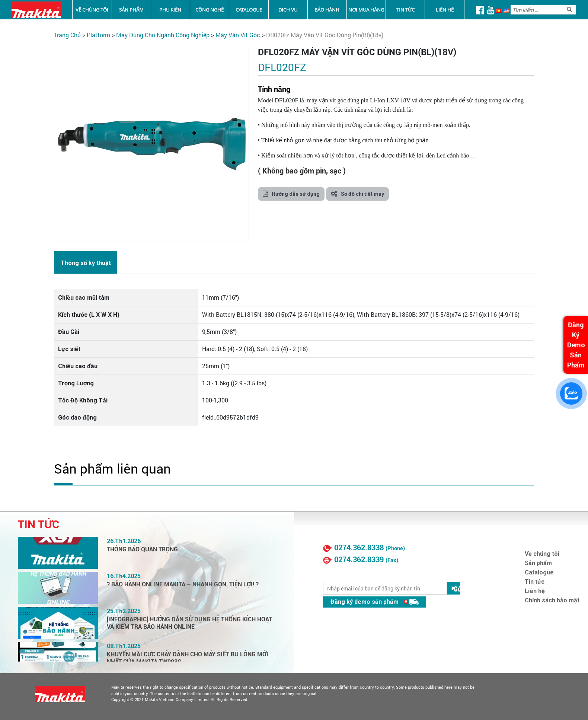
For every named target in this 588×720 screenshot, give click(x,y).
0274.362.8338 (359, 548)
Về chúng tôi (92, 10)
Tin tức (405, 10)
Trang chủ (67, 35)
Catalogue (249, 10)
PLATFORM (98, 35)
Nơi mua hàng (366, 10)
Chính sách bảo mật (552, 600)
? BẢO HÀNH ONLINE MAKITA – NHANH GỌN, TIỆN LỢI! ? (183, 584)
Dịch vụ (288, 10)
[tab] (86, 262)
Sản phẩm (131, 10)
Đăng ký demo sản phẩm (375, 602)
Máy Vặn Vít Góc (238, 35)
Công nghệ (210, 10)
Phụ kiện (170, 10)
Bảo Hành (327, 10)
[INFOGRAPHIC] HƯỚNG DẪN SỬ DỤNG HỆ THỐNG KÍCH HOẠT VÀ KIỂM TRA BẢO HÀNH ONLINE (189, 623)
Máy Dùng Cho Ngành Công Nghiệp (163, 35)
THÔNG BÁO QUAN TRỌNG (142, 549)
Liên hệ (445, 10)
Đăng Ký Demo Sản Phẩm (576, 345)
